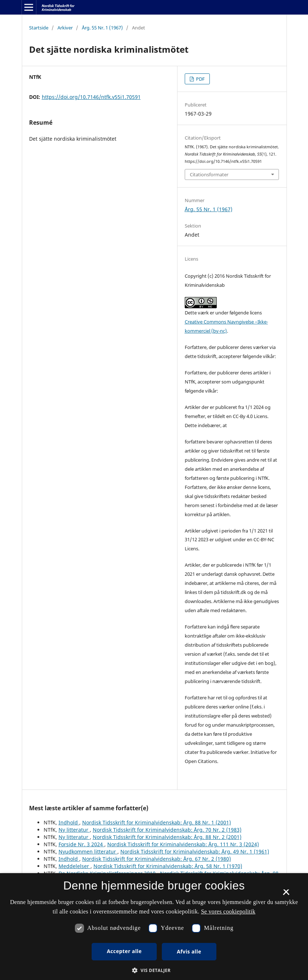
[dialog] (154, 927)
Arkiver (65, 28)
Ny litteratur (74, 830)
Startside (39, 28)
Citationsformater (209, 174)
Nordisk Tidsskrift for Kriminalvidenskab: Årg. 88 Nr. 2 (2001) (167, 837)
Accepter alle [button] (124, 951)
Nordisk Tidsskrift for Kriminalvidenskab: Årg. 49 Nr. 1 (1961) (195, 852)
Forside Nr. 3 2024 (81, 844)
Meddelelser (75, 866)
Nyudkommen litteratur (88, 852)
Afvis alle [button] (189, 951)
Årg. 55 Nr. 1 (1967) (102, 28)
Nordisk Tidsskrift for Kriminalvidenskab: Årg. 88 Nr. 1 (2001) (157, 822)
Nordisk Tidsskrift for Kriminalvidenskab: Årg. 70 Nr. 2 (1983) (167, 830)
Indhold (69, 822)
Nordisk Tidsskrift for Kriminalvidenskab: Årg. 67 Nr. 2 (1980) (157, 859)
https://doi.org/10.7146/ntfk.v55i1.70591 (91, 97)
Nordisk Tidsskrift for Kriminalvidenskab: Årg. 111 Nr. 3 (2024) (183, 844)
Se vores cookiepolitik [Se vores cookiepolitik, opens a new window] (228, 911)
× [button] (286, 895)
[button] (154, 970)
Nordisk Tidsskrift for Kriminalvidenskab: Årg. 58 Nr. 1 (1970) (168, 866)
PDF (200, 79)
